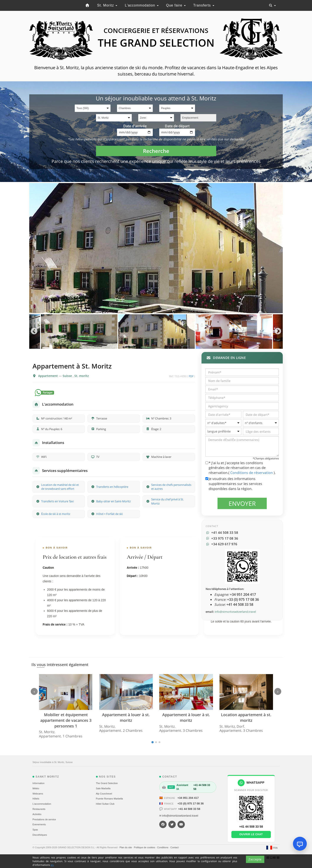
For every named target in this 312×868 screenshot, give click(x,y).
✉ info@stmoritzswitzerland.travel (179, 816)
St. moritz (82, 376)
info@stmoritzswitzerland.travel (235, 612)
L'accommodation (142, 5)
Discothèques (40, 835)
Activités (37, 814)
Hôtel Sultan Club (105, 804)
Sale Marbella (103, 788)
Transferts (204, 5)
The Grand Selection (107, 783)
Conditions (163, 847)
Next (278, 332)
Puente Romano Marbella (110, 799)
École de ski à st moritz (56, 514)
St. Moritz (107, 5)
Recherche (156, 151)
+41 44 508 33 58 (189, 809)
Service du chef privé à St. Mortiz (167, 501)
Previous (34, 332)
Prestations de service (44, 819)
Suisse (68, 376)
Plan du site (126, 847)
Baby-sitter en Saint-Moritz (113, 501)
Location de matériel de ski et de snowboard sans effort (60, 487)
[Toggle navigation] (272, 5)
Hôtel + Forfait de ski (109, 514)
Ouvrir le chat (251, 834)
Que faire (176, 5)
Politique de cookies (145, 847)
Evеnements (39, 824)
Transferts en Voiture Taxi (57, 501)
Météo (36, 788)
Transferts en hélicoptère (112, 487)
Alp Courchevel (104, 794)
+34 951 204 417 (188, 798)
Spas (35, 830)
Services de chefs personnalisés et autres (171, 487)
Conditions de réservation (252, 473)
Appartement (48, 376)
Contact (175, 847)
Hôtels (36, 799)
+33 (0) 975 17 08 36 (191, 803)
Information (38, 783)
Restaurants (39, 809)
